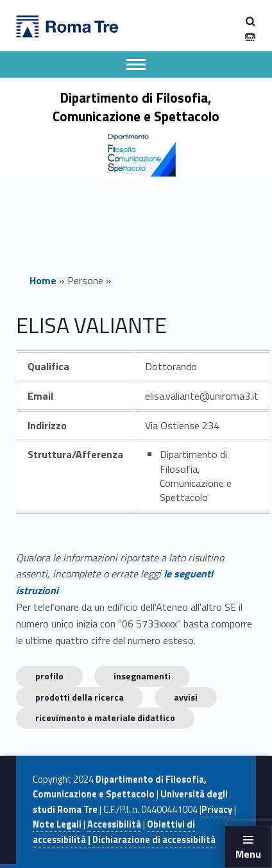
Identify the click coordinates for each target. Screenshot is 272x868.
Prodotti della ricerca (80, 697)
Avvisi (186, 697)
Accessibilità (114, 824)
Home (43, 280)
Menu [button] (248, 854)
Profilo (49, 676)
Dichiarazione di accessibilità (154, 840)
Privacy (217, 810)
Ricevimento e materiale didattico (105, 718)
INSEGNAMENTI (142, 676)
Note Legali (57, 824)
